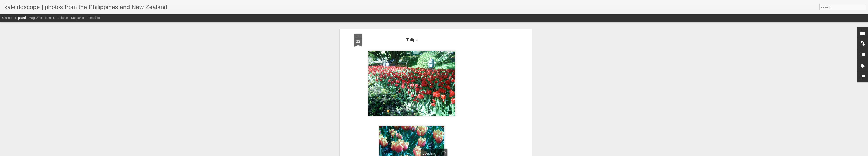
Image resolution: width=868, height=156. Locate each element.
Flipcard (20, 18)
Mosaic (50, 18)
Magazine (35, 18)
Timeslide (93, 18)
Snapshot (78, 18)
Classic (7, 18)
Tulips (412, 32)
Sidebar (63, 18)
